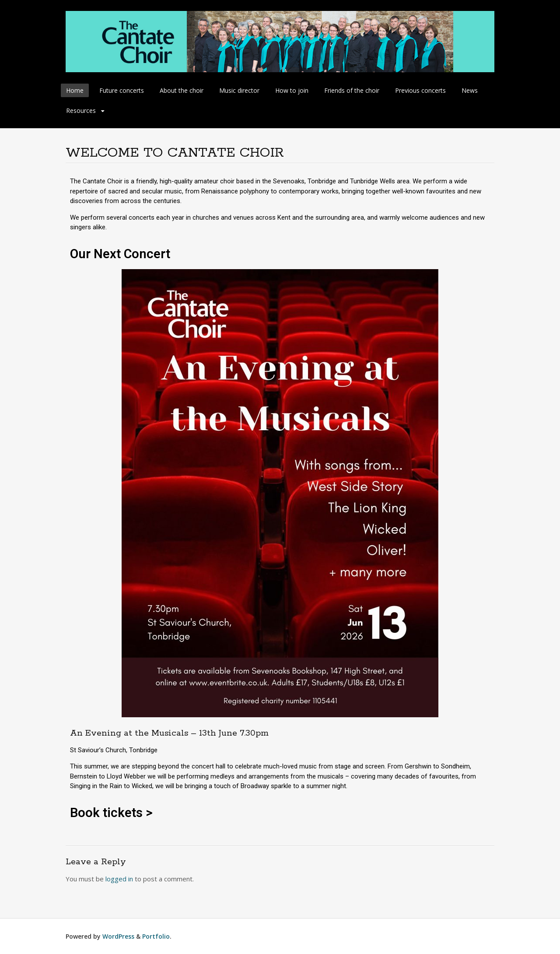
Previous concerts (420, 90)
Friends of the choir (352, 90)
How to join (292, 90)
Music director (239, 90)
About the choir (182, 90)
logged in (119, 879)
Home (75, 90)
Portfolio (156, 936)
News (470, 90)
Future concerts (122, 90)
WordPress (118, 936)
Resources (81, 110)
